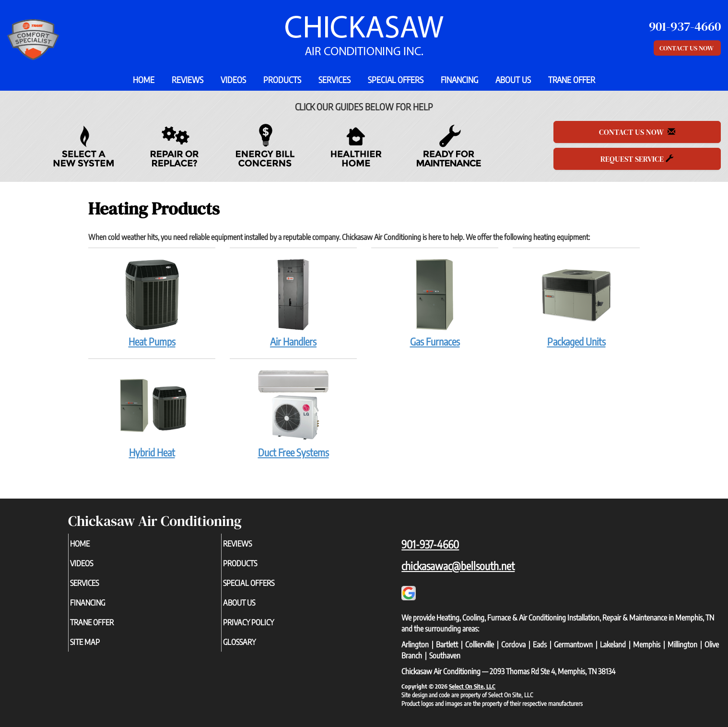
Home (144, 80)
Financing (459, 80)
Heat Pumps (152, 303)
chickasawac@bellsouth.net (458, 566)
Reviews (188, 80)
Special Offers (396, 80)
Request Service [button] (637, 159)
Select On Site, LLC (472, 686)
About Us (513, 80)
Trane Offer (572, 80)
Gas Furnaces (435, 303)
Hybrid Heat (152, 414)
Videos (233, 80)
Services (335, 80)
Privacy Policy (266, 629)
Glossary (255, 650)
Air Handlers (293, 303)
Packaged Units (576, 303)
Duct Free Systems (293, 414)
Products (282, 80)
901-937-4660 (430, 544)
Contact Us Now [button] (687, 48)
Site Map (101, 650)
